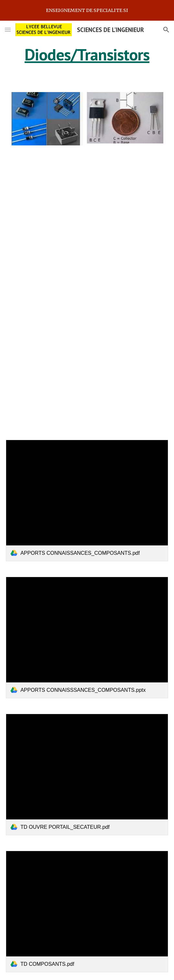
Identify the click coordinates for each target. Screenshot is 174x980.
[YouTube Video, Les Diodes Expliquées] (87, 200)
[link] (87, 501)
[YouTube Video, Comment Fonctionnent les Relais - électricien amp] (87, 385)
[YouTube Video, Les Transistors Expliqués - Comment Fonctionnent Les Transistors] (87, 293)
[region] (87, 10)
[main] (87, 55)
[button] (8, 30)
